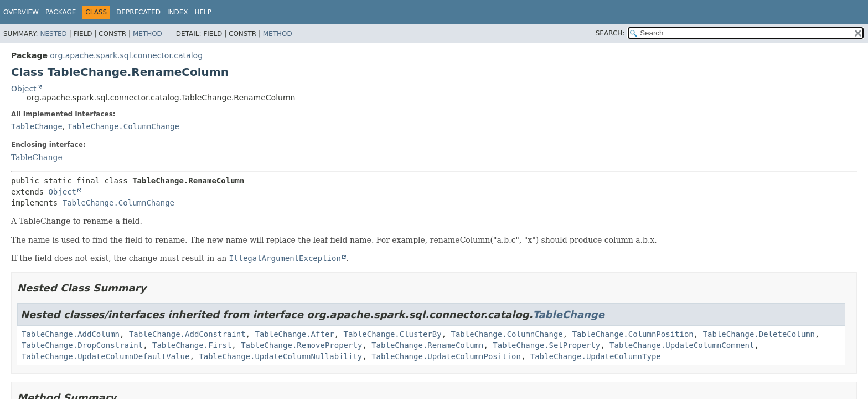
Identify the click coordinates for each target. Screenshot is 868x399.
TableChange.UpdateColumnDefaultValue (105, 356)
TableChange (37, 126)
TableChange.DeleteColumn (759, 334)
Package (61, 12)
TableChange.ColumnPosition (633, 334)
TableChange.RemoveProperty (301, 345)
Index (178, 12)
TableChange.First (192, 345)
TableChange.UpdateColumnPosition (446, 356)
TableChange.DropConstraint (82, 345)
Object (24, 89)
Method (148, 34)
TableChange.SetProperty (546, 345)
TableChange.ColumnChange (123, 126)
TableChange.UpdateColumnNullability (280, 356)
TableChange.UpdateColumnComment (682, 345)
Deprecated (138, 12)
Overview (21, 12)
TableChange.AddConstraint (187, 334)
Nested (53, 34)
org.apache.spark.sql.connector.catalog (126, 55)
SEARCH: (610, 33)
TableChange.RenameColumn (427, 345)
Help (203, 12)
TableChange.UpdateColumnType (596, 356)
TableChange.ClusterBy (393, 334)
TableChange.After (294, 334)
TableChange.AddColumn (71, 334)
